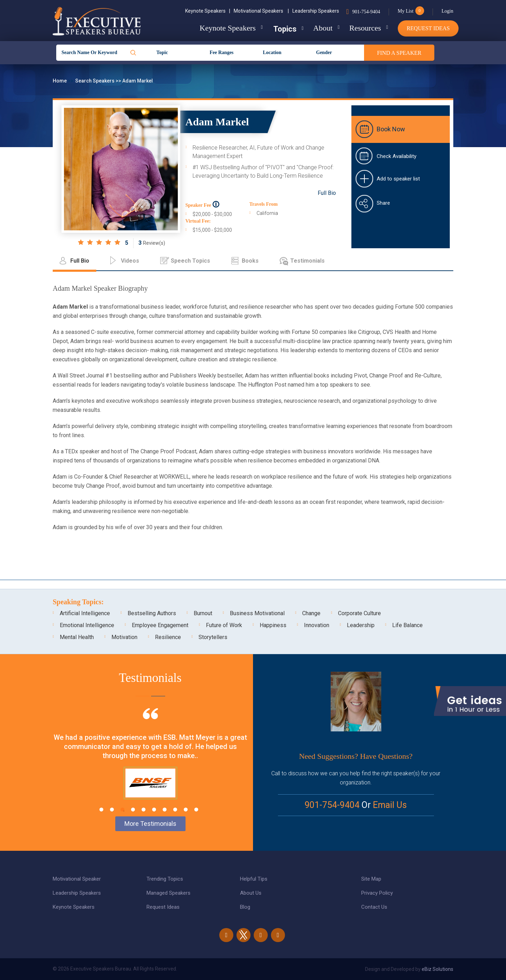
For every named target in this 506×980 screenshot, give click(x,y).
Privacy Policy (377, 893)
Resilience (168, 637)
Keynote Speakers (208, 11)
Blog (245, 907)
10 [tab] (196, 810)
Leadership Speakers (316, 11)
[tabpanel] (150, 762)
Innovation (317, 625)
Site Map (371, 879)
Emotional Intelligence (87, 625)
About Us (251, 893)
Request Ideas (428, 28)
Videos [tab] (130, 261)
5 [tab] (144, 810)
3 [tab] (122, 810)
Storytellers (213, 637)
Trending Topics (165, 879)
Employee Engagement (160, 625)
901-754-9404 (366, 12)
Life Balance (407, 625)
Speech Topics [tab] (190, 261)
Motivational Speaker (77, 879)
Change (311, 613)
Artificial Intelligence (85, 613)
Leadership (361, 625)
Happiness (273, 625)
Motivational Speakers (261, 11)
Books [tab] (250, 261)
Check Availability (397, 156)
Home (60, 81)
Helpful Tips (254, 879)
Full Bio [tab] (80, 261)
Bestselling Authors (152, 613)
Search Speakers (95, 81)
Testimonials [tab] (307, 261)
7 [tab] (165, 810)
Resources (364, 28)
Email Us (390, 805)
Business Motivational (257, 613)
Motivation (124, 637)
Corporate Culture (359, 613)
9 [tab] (186, 810)
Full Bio (327, 193)
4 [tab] (133, 810)
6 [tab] (154, 810)
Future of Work (224, 625)
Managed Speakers (168, 893)
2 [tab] (112, 810)
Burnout (203, 613)
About (321, 28)
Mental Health (77, 637)
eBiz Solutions (437, 969)
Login (447, 11)
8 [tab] (175, 810)
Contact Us (374, 907)
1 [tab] (101, 810)
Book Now (391, 129)
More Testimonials (150, 824)
